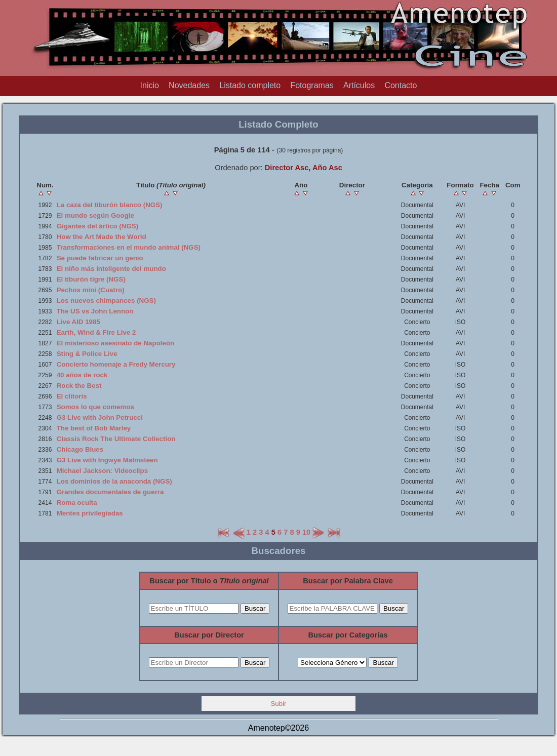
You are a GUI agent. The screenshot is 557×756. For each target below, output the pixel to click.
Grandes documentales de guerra (110, 492)
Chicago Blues (80, 449)
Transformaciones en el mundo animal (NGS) (129, 247)
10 (306, 532)
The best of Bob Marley (94, 428)
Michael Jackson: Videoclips (103, 471)
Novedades (189, 85)
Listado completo (250, 85)
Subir (278, 704)
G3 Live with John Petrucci (100, 417)
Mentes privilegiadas (90, 513)
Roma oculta (77, 503)
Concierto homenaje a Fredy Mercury (116, 364)
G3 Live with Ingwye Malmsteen (107, 460)
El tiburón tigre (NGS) (91, 279)
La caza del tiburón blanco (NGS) (110, 205)
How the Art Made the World (102, 237)
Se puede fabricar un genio (100, 258)
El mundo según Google (95, 215)
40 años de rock (82, 375)
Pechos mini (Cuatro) (91, 290)
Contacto (401, 85)
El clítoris (72, 396)
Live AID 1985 (78, 322)
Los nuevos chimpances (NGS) (106, 301)
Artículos (359, 85)
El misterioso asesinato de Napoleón (116, 343)
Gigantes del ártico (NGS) (97, 226)
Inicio (150, 85)
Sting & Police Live (87, 354)
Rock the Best (79, 386)
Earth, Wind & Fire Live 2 (96, 332)
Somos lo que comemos (95, 407)
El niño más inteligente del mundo (111, 269)
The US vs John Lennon (95, 311)
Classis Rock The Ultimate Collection (116, 439)
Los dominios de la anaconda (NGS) (114, 481)
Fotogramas (312, 85)
